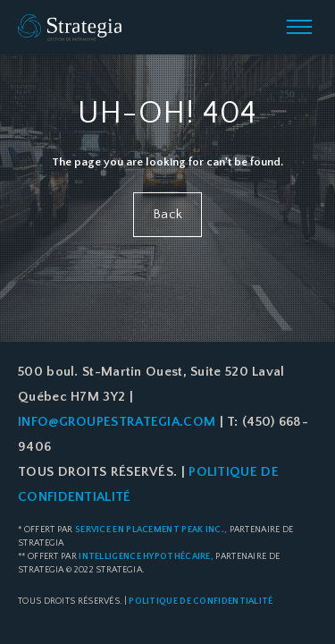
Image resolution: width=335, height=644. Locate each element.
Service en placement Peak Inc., (151, 530)
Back (167, 214)
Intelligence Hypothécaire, (146, 557)
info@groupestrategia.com (117, 422)
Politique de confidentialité (201, 602)
